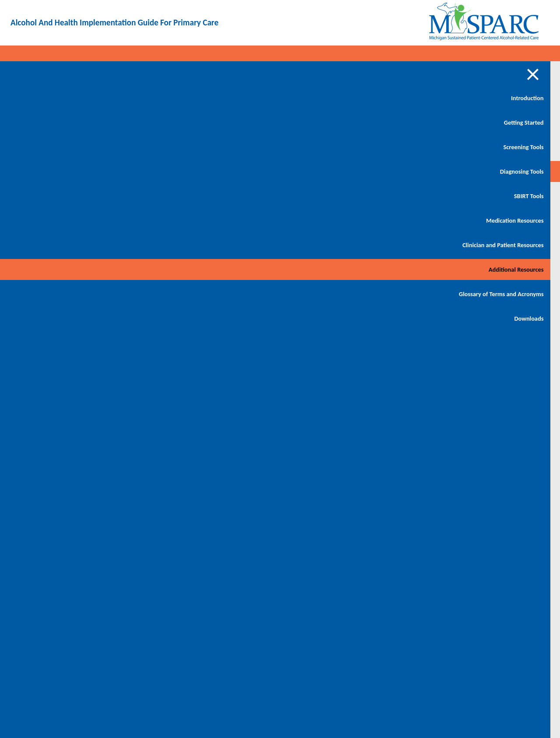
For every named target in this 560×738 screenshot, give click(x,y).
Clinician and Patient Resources (54, 250)
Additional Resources (53, 280)
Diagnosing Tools (59, 171)
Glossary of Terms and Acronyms (52, 310)
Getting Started (61, 122)
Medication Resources (52, 220)
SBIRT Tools (66, 196)
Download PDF (507, 83)
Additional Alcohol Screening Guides (139, 138)
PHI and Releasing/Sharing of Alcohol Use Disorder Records (135, 219)
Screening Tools (60, 147)
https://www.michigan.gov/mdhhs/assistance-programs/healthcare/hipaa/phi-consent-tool (354, 649)
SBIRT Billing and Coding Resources (131, 173)
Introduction (64, 98)
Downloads (66, 339)
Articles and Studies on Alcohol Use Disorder (133, 103)
